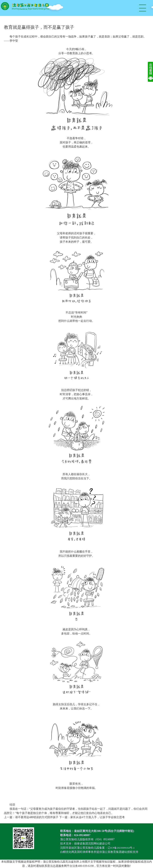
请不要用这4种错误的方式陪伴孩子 (37, 817)
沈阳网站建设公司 (99, 844)
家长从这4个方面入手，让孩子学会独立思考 (98, 817)
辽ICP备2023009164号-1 (122, 848)
